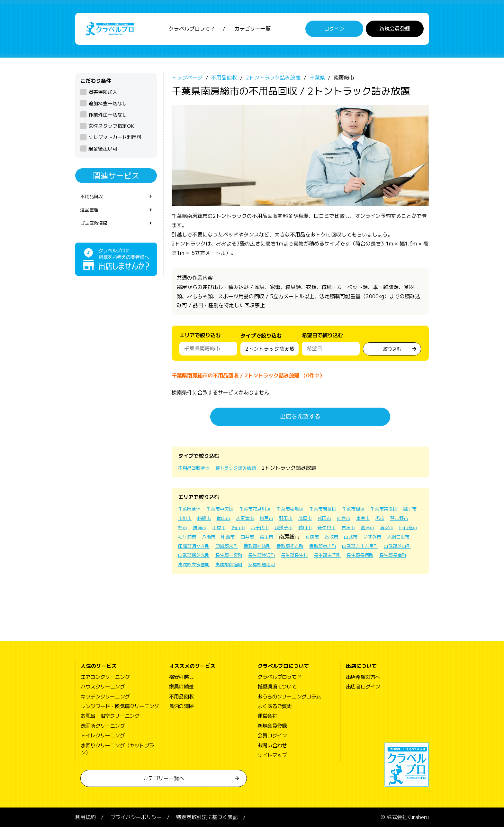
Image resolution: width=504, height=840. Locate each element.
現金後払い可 (103, 152)
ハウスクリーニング (103, 699)
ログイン (334, 31)
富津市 (233, 540)
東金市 (207, 531)
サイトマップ (272, 768)
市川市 (244, 522)
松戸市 (334, 522)
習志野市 (247, 531)
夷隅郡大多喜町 (196, 577)
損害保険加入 (103, 95)
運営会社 (267, 729)
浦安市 (255, 540)
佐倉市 (186, 531)
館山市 (286, 522)
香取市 (233, 549)
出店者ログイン (363, 699)
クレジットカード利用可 (115, 141)
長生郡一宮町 (194, 568)
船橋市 (265, 522)
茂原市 (376, 522)
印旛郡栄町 (381, 549)
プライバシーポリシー (136, 830)
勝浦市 (287, 531)
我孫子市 (379, 531)
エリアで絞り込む (200, 339)
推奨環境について (277, 699)
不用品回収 (93, 200)
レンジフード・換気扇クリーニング (120, 719)
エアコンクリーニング (105, 689)
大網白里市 (307, 549)
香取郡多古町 (230, 558)
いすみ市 (278, 549)
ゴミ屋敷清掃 (96, 229)
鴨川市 (403, 531)
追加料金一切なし (108, 107)
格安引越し (181, 689)
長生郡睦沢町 (230, 568)
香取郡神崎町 (194, 558)
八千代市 (353, 531)
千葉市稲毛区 (303, 512)
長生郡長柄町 (340, 568)
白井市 (371, 540)
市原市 (308, 531)
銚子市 (222, 522)
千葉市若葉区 (340, 512)
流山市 (329, 531)
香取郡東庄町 (267, 558)
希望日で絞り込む (322, 339)
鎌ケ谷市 (188, 540)
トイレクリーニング (103, 748)
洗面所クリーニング (103, 738)
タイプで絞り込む (261, 341)
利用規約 (85, 830)
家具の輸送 (181, 699)
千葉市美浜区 (194, 522)
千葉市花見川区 (264, 512)
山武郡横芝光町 (390, 558)
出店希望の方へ (363, 689)
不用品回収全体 (196, 471)
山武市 (255, 549)
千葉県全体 (191, 512)
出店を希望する (300, 420)
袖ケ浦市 (305, 540)
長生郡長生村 (267, 568)
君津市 (212, 540)
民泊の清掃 (181, 719)
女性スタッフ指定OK (111, 129)
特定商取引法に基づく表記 (207, 830)
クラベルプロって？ (192, 31)
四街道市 (278, 540)
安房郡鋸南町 (272, 577)
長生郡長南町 (377, 568)
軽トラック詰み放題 (243, 471)
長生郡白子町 (303, 568)
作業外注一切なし (108, 118)
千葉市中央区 (225, 512)
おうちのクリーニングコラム (289, 709)
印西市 (350, 540)
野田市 (355, 522)
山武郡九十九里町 (309, 558)
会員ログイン (272, 748)
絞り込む (392, 351)
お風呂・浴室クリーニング (110, 729)
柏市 (268, 531)
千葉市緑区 (374, 512)
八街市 (328, 540)
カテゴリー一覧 (253, 31)
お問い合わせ (272, 758)
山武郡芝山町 (350, 558)
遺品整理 (91, 215)
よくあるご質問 (274, 719)
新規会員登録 (395, 31)
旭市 (226, 531)
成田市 (397, 522)
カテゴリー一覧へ (164, 791)
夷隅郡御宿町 (235, 577)
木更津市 (310, 522)
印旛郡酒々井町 (344, 549)
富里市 (392, 540)
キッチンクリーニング (105, 709)
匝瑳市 (212, 549)
